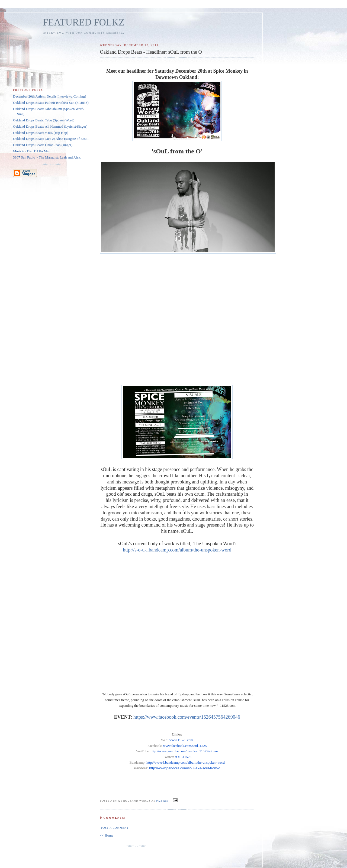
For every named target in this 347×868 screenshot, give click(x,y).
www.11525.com (181, 740)
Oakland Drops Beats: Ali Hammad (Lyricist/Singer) (50, 126)
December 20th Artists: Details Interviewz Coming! (49, 96)
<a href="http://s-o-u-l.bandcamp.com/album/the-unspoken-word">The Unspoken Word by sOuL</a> (177, 319)
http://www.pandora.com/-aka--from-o (185, 768)
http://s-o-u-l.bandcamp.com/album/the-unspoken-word (177, 550)
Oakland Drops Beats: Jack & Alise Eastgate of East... (51, 139)
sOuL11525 (183, 757)
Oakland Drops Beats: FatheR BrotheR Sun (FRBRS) (51, 103)
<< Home (107, 835)
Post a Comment (115, 828)
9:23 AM (162, 801)
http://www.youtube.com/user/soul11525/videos (184, 751)
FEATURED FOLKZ (84, 22)
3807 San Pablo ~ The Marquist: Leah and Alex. (47, 157)
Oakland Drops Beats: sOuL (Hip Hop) (41, 133)
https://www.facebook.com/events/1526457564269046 (187, 717)
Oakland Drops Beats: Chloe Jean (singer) (43, 145)
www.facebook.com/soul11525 (185, 746)
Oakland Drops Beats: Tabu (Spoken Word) (44, 120)
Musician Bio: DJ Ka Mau (32, 151)
